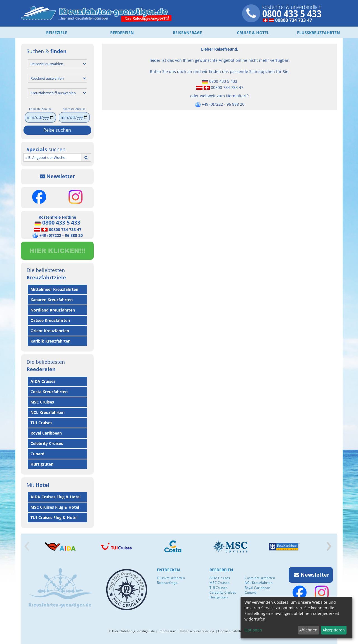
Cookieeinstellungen (234, 631)
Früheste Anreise (40, 109)
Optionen (253, 630)
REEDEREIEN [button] (122, 33)
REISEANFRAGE (187, 33)
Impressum (167, 631)
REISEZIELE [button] (57, 33)
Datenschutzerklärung (197, 631)
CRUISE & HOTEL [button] (253, 33)
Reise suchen (57, 130)
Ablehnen (308, 630)
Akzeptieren (334, 630)
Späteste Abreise (74, 109)
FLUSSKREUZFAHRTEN (318, 33)
